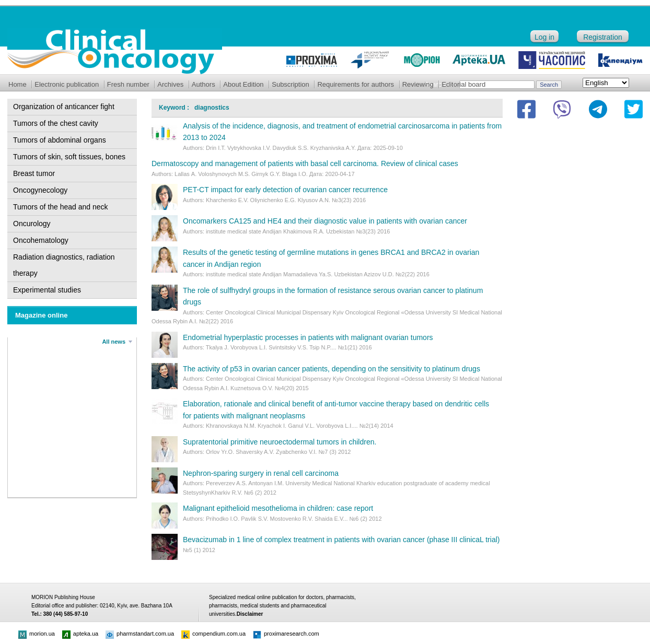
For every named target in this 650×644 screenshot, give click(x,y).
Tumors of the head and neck (61, 207)
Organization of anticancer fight (64, 107)
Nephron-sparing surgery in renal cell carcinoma (261, 473)
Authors (204, 84)
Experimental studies (47, 290)
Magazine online (41, 315)
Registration (603, 37)
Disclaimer (250, 614)
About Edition (243, 84)
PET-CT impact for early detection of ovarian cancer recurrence (285, 190)
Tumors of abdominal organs (60, 140)
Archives (170, 84)
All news (114, 342)
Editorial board (463, 84)
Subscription (291, 84)
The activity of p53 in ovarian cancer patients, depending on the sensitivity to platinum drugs (332, 369)
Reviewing (418, 84)
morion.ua (37, 634)
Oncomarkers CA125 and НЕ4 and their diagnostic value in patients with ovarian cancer (325, 221)
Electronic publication (67, 84)
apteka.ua (80, 634)
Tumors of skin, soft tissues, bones (69, 157)
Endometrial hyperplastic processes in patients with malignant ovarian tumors (308, 337)
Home (18, 84)
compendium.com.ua (213, 634)
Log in (544, 37)
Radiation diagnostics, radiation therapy (64, 265)
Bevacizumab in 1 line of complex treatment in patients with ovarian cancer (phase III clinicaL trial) (341, 540)
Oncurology (32, 224)
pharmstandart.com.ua (140, 634)
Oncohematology (41, 240)
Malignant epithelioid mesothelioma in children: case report (278, 508)
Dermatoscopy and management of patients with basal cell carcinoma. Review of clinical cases (305, 163)
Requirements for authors (356, 84)
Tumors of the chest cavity (56, 123)
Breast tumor (34, 173)
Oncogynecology (40, 190)
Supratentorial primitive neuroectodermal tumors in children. (280, 442)
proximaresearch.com (286, 634)
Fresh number (128, 84)
